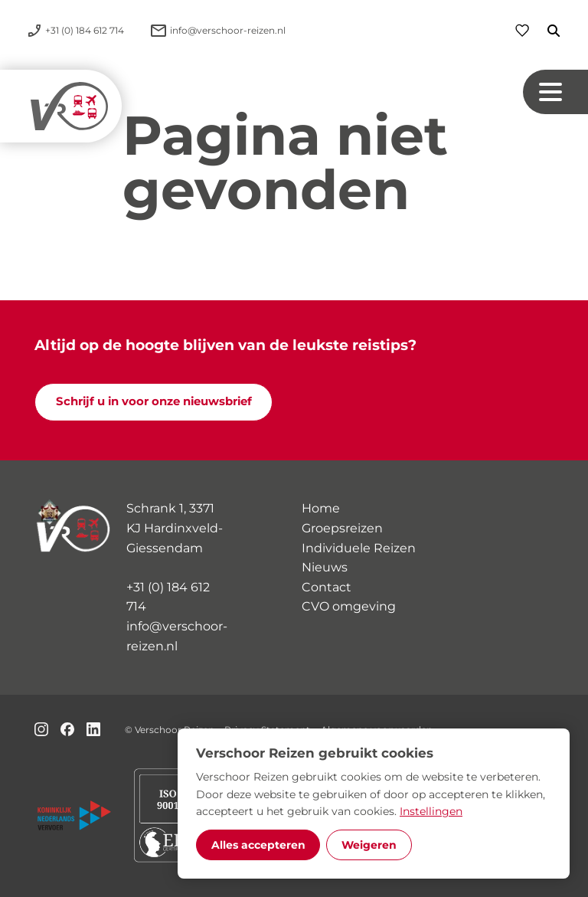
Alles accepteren (258, 845)
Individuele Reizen (359, 548)
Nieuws (325, 567)
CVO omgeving (349, 606)
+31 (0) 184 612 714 (168, 597)
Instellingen (431, 811)
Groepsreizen (342, 528)
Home (321, 508)
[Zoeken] (544, 31)
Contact (327, 587)
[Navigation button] (555, 92)
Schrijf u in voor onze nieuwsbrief (154, 401)
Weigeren (369, 845)
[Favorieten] (522, 30)
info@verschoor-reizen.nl (177, 636)
